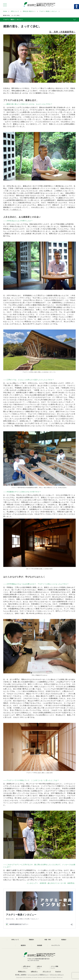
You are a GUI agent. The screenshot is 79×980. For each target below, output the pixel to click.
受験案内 (31, 940)
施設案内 (23, 945)
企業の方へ (34, 972)
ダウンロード (47, 972)
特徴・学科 (48, 940)
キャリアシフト (56, 945)
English (58, 972)
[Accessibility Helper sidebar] (77, 7)
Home (5, 11)
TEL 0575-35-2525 (33, 961)
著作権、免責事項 (21, 975)
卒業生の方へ (22, 972)
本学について (15, 11)
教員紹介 (64, 940)
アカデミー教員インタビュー (48, 11)
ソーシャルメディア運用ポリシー (38, 975)
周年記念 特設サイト (29, 11)
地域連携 (39, 945)
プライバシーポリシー (57, 975)
